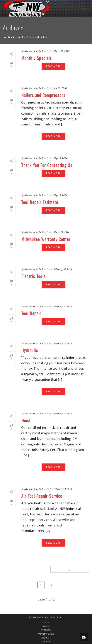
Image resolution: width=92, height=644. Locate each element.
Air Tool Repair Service (42, 496)
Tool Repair (31, 313)
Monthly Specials (36, 58)
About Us (46, 638)
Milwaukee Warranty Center (46, 239)
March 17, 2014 (61, 232)
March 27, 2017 (61, 51)
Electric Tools (33, 276)
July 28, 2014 (60, 88)
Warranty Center (46, 634)
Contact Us (46, 642)
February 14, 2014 (63, 269)
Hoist (26, 420)
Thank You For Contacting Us (47, 165)
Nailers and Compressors (43, 95)
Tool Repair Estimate (40, 202)
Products (46, 630)
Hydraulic (30, 350)
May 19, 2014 (60, 158)
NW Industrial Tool (33, 51)
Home (46, 622)
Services (46, 626)
